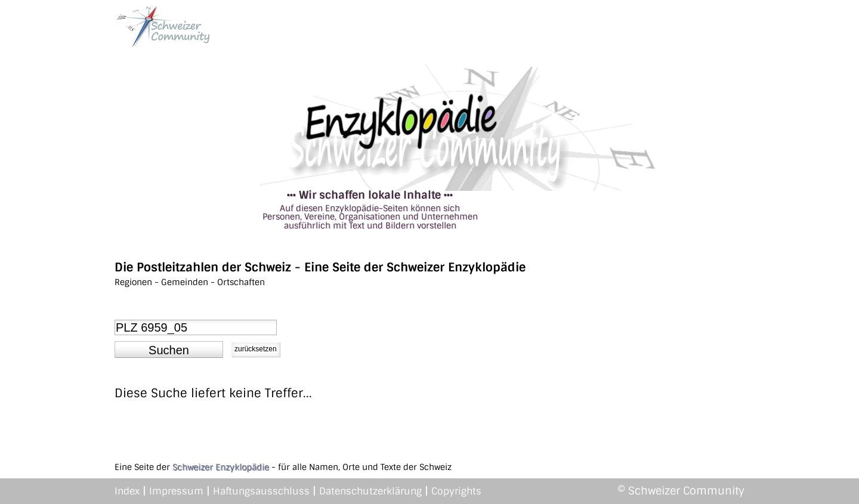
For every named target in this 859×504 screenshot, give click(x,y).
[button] (169, 350)
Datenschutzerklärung (370, 491)
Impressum (176, 491)
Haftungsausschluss (261, 491)
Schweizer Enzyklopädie (221, 467)
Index (127, 491)
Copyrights (456, 491)
